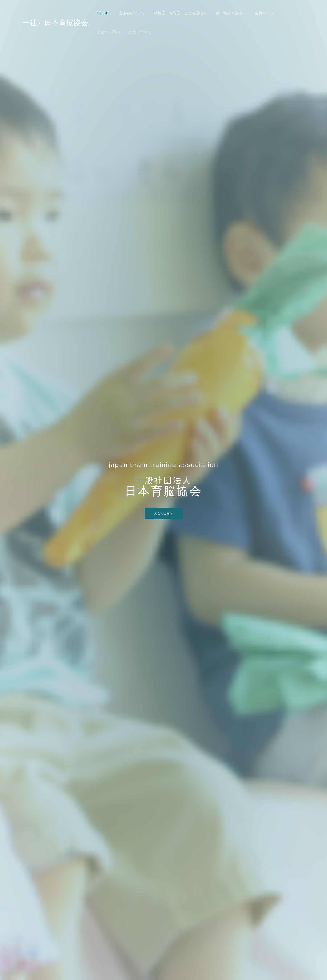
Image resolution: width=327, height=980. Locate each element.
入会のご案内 (286, 13)
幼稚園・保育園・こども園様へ (177, 13)
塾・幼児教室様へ (226, 13)
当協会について (130, 13)
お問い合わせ (108, 32)
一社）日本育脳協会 (55, 23)
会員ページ (258, 13)
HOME (103, 13)
